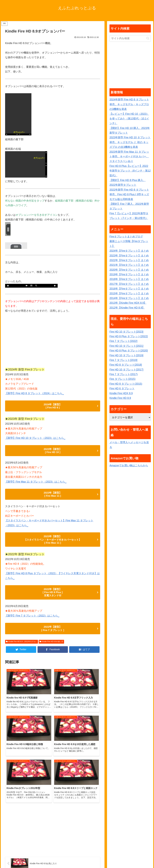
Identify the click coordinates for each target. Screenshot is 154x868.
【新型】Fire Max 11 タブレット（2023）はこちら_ (36, 482)
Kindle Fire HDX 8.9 (121, 393)
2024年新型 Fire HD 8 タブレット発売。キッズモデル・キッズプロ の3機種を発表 (129, 104)
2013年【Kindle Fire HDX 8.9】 (128, 303)
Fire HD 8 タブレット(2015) (126, 384)
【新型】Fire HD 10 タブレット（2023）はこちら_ (35, 438)
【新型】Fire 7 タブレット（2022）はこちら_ (32, 617)
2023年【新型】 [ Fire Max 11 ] (53, 495)
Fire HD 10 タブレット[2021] (126, 346)
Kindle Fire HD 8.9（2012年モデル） (22, 644)
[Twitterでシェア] (21, 652)
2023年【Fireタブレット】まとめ (129, 256)
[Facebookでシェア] (53, 652)
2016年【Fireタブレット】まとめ (129, 289)
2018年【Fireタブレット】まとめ (129, 279)
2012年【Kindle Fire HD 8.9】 (127, 308)
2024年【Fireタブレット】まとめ (129, 251)
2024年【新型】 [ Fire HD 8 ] (53, 406)
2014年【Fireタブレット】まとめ (129, 298)
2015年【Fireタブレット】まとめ (129, 293)
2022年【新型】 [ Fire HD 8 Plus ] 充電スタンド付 (53, 594)
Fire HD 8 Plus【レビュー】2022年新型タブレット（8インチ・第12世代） (130, 171)
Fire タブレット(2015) (122, 379)
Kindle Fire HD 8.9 (120, 398)
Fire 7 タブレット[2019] (123, 360)
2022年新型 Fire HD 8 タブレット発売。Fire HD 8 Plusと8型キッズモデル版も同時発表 (129, 194)
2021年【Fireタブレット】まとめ (129, 265)
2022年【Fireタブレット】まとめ (129, 260)
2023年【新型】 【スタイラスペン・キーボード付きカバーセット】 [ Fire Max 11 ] (53, 541)
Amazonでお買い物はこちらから (129, 465)
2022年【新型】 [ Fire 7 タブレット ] (53, 630)
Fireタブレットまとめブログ (126, 237)
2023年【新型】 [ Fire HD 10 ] (53, 451)
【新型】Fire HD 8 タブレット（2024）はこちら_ (34, 393)
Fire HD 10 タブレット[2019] (126, 355)
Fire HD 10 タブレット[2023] (126, 332)
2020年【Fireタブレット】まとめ (129, 270)
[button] (148, 38)
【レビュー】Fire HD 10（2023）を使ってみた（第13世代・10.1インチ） (129, 119)
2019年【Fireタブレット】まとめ (129, 274)
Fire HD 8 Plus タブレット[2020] (129, 351)
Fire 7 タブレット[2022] (123, 341)
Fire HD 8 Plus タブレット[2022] (129, 336)
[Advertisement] (53, 341)
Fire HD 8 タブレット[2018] (126, 365)
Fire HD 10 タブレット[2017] (126, 370)
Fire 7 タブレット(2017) (124, 374)
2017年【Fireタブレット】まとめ (129, 284)
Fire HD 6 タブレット (122, 388)
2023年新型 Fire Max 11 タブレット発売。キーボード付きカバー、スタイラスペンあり (129, 157)
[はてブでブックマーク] (84, 652)
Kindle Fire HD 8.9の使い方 (51, 644)
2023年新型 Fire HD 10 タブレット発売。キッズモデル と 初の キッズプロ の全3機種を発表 (130, 142)
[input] (130, 38)
